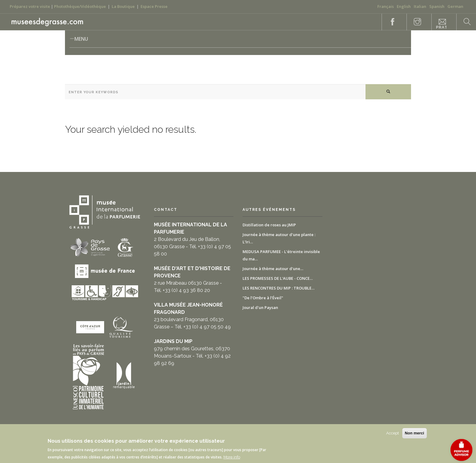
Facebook (389, 22)
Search (464, 22)
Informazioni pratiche (441, 24)
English (404, 6)
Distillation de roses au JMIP (269, 225)
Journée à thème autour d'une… (273, 269)
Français (386, 6)
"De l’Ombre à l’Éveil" (263, 298)
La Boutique (123, 6)
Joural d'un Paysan (260, 307)
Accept (393, 433)
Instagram (414, 22)
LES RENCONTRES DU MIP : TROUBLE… (279, 288)
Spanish (437, 6)
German (455, 6)
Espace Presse (154, 6)
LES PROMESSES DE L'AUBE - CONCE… (278, 278)
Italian (420, 6)
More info (232, 457)
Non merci (415, 433)
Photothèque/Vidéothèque (80, 6)
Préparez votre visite (30, 6)
